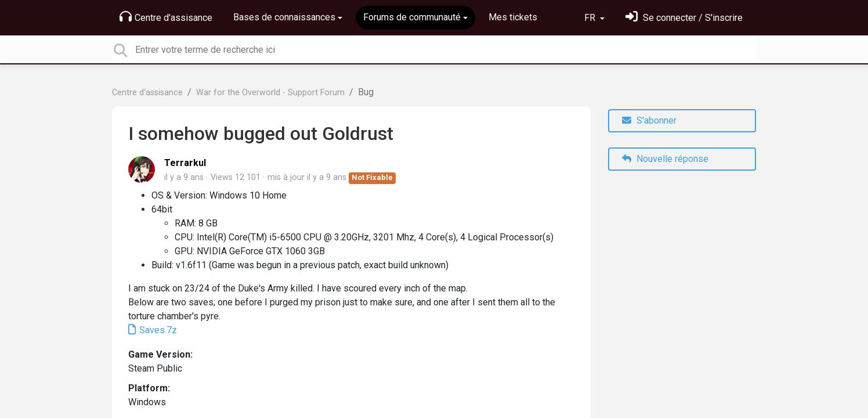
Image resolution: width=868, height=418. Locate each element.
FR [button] (591, 18)
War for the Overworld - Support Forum (270, 93)
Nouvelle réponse (665, 159)
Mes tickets (513, 17)
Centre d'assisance (166, 17)
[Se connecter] (684, 18)
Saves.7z (157, 330)
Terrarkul (185, 163)
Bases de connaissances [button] (284, 17)
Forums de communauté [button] (412, 17)
